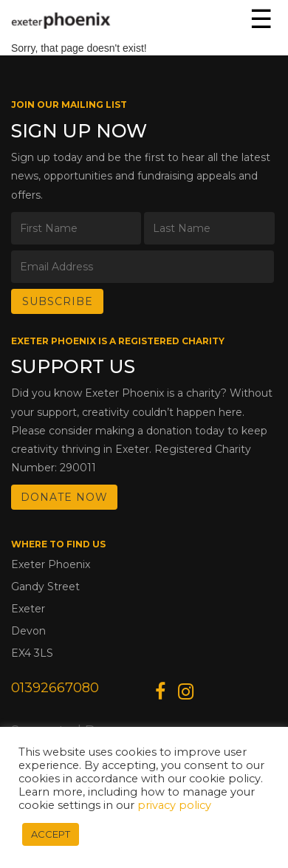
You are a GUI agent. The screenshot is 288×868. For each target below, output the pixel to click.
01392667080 (55, 688)
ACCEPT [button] (51, 834)
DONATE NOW (64, 497)
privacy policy (174, 805)
